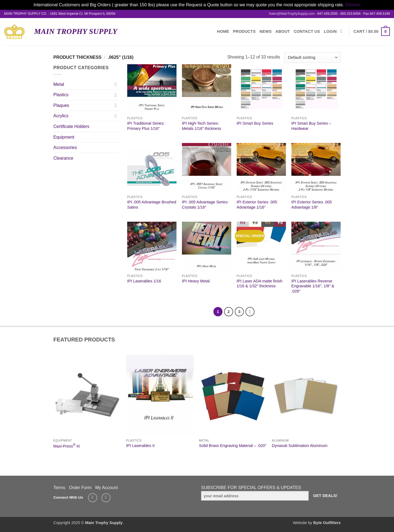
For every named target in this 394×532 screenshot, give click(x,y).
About (283, 31)
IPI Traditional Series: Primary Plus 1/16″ (146, 126)
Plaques (61, 105)
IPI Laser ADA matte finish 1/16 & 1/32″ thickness (260, 284)
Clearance (63, 158)
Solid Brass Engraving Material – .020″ (233, 446)
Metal (59, 84)
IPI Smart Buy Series (255, 123)
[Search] (343, 32)
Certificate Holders (71, 126)
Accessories (65, 147)
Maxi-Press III (67, 446)
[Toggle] (116, 84)
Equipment (64, 137)
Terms (59, 488)
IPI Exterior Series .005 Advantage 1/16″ (257, 205)
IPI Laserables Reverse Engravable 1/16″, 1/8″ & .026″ (313, 286)
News (266, 31)
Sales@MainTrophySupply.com (292, 14)
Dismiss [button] (353, 5)
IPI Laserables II (140, 446)
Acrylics (61, 116)
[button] (372, 31)
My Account (107, 488)
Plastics (61, 95)
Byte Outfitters (327, 523)
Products (244, 31)
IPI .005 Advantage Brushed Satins (152, 205)
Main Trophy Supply (76, 31)
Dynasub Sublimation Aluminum (300, 446)
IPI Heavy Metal (196, 281)
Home (223, 31)
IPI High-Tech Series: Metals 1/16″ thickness (202, 126)
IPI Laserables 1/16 (144, 281)
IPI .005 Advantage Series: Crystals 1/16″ (205, 205)
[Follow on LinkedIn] (106, 498)
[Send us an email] (93, 498)
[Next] (250, 312)
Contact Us (307, 31)
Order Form (80, 488)
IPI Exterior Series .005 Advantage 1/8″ (312, 205)
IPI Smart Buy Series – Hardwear (311, 126)
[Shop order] (313, 58)
